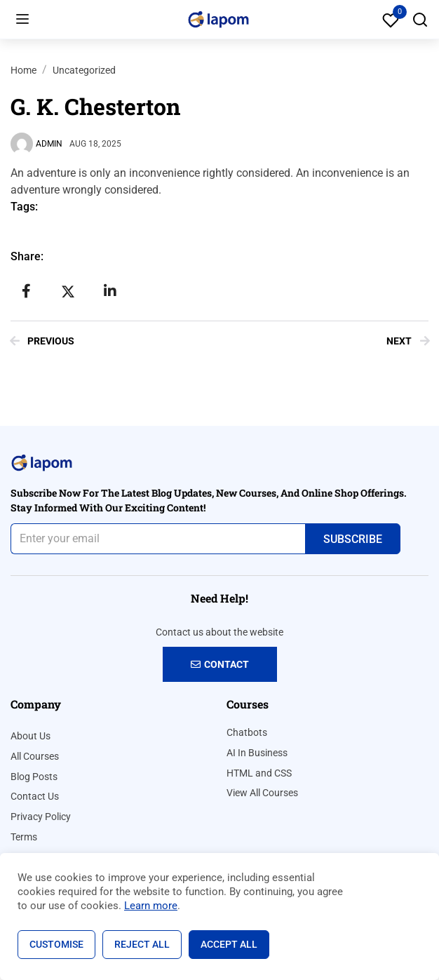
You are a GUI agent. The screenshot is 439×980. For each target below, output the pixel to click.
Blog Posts (34, 777)
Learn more (151, 906)
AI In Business (257, 753)
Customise (56, 944)
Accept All (229, 944)
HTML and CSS (259, 773)
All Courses (35, 756)
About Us (31, 736)
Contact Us (35, 796)
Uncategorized (84, 70)
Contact (220, 664)
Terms (24, 837)
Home (23, 70)
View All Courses (262, 793)
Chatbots (247, 732)
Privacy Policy (41, 817)
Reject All (142, 944)
